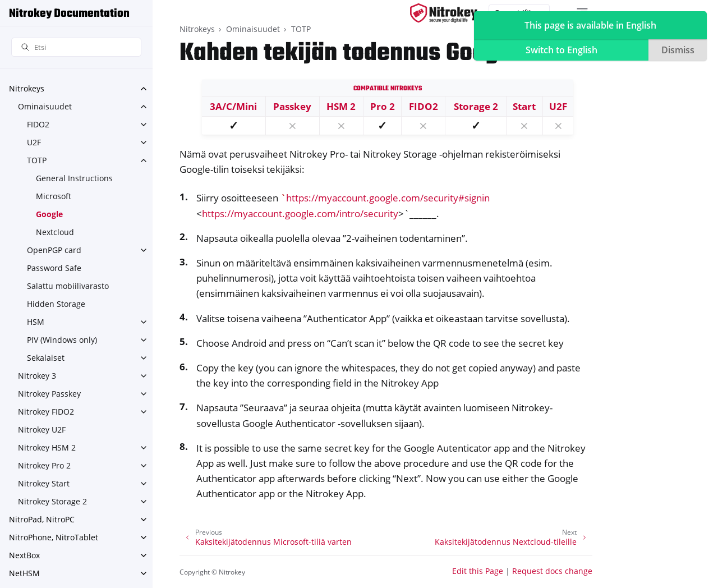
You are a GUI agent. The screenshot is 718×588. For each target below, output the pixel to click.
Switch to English (561, 50)
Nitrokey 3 (37, 376)
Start (524, 106)
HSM (36, 322)
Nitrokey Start (44, 483)
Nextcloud (55, 232)
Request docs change (552, 571)
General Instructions (74, 178)
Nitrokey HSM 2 (47, 447)
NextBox (24, 555)
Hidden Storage (56, 304)
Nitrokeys (27, 88)
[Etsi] (76, 47)
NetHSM (24, 573)
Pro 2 (383, 106)
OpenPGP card (54, 250)
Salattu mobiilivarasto (68, 286)
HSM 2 (341, 106)
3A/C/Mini (233, 106)
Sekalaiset (46, 358)
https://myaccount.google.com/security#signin (388, 198)
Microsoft (54, 196)
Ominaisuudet (45, 106)
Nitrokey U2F (42, 429)
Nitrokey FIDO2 (46, 412)
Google (49, 214)
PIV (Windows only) (62, 340)
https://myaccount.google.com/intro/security (300, 213)
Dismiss (678, 50)
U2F (34, 142)
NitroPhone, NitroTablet (54, 537)
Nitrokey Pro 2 (44, 465)
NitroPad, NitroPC (42, 519)
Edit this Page (478, 571)
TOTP (37, 160)
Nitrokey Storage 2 (52, 501)
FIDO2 (38, 124)
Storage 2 (476, 106)
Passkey (292, 106)
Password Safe (54, 268)
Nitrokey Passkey (49, 394)
